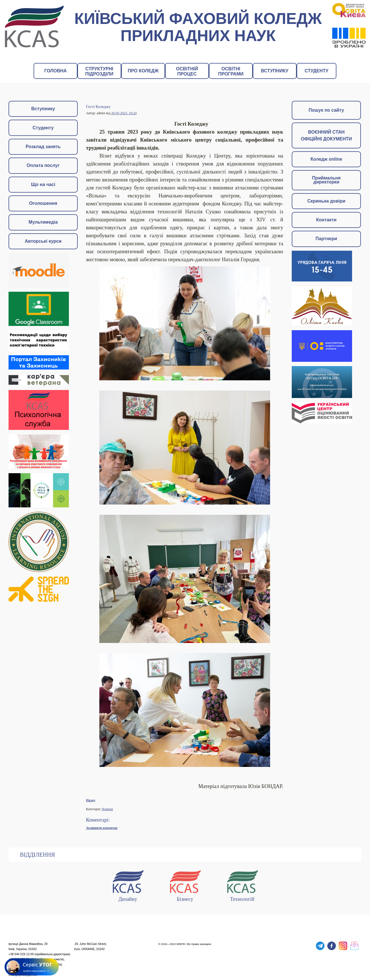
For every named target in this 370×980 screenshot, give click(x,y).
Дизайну (128, 885)
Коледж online (326, 159)
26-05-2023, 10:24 (124, 113)
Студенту (43, 128)
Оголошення (43, 203)
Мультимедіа (43, 222)
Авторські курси (43, 241)
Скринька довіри (326, 201)
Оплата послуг (43, 165)
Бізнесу (185, 885)
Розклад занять (43, 147)
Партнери (326, 239)
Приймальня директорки (326, 180)
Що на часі (43, 184)
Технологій (242, 885)
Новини (107, 809)
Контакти (326, 220)
